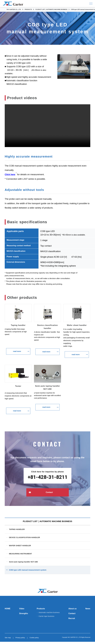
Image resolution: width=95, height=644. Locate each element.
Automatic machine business (49, 615)
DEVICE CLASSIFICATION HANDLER (24, 540)
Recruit (72, 621)
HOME (8, 611)
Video (22, 611)
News (88, 611)
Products (41, 611)
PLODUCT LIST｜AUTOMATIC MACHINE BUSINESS (47, 523)
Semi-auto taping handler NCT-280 (23, 564)
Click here (10, 174)
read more (17, 351)
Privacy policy (20, 640)
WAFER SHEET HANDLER (20, 548)
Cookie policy (34, 640)
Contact (49, 492)
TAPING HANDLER (17, 532)
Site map (8, 640)
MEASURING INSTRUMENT (20, 556)
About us (73, 611)
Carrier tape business (46, 619)
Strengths (24, 616)
